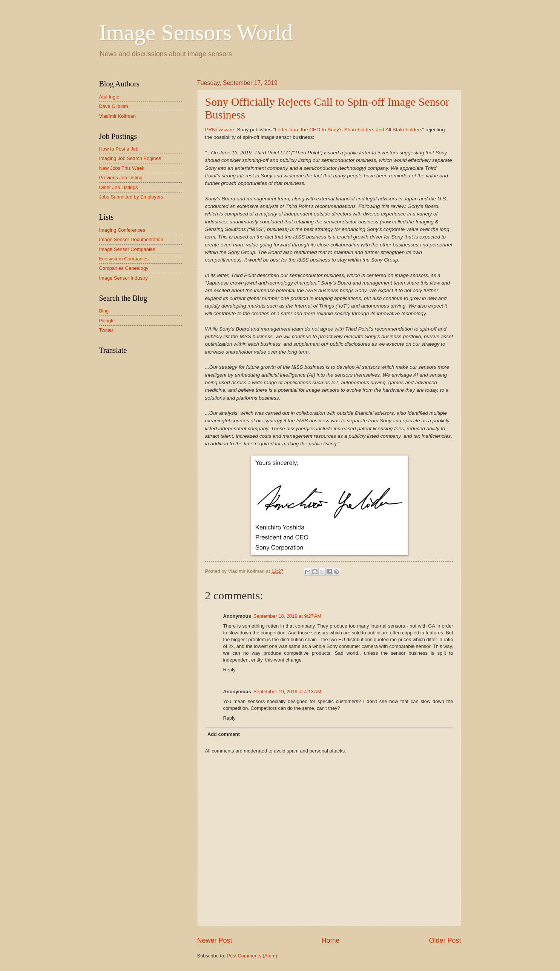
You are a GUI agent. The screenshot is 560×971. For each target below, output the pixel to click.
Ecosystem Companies (124, 259)
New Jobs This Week (122, 168)
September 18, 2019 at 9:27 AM (287, 616)
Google (107, 321)
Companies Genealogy (124, 268)
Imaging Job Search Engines (130, 158)
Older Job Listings (119, 187)
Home (330, 940)
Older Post (445, 940)
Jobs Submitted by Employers (131, 197)
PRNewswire (220, 130)
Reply (229, 670)
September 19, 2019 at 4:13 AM (287, 692)
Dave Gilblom (114, 106)
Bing (104, 311)
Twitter (106, 330)
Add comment (224, 734)
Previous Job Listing (121, 178)
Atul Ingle (109, 97)
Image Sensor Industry (124, 278)
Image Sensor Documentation (131, 239)
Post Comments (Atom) (252, 956)
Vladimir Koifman (117, 116)
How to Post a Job (119, 149)
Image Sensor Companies (127, 249)
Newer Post (215, 940)
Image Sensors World (196, 32)
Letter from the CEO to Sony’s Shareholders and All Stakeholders (349, 130)
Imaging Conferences (122, 230)
